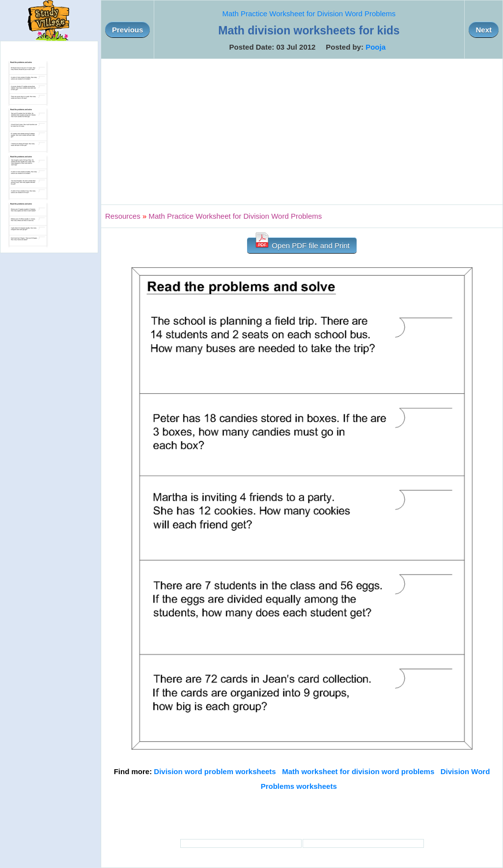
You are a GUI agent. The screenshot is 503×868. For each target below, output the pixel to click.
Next (484, 30)
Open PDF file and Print (302, 244)
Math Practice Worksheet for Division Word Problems (309, 14)
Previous (127, 30)
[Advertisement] (302, 132)
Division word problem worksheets (215, 771)
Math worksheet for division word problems (358, 771)
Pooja (376, 47)
